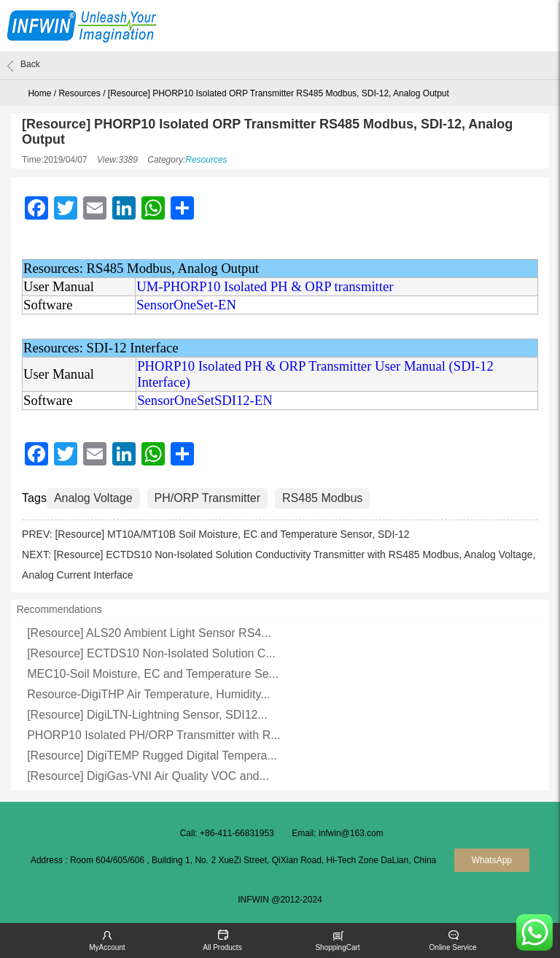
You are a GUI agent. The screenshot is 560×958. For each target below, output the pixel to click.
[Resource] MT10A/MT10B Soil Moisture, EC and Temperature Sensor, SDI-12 (232, 534)
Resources (79, 93)
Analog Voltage (93, 498)
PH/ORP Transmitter (208, 498)
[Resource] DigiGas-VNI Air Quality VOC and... (148, 776)
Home (39, 93)
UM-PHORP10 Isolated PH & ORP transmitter (265, 286)
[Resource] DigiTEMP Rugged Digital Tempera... (152, 756)
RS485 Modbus (322, 498)
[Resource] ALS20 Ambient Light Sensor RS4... (149, 633)
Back (24, 66)
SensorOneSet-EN (186, 305)
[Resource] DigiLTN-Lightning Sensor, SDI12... (147, 715)
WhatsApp (492, 860)
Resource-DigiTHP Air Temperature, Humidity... (148, 694)
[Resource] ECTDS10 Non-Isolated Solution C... (151, 653)
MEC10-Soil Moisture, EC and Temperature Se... (153, 674)
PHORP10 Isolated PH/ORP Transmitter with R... (153, 735)
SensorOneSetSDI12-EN (205, 400)
